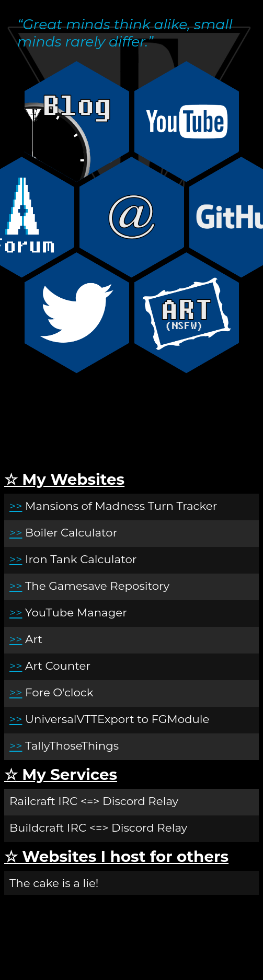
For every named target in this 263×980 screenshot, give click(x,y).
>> (16, 506)
